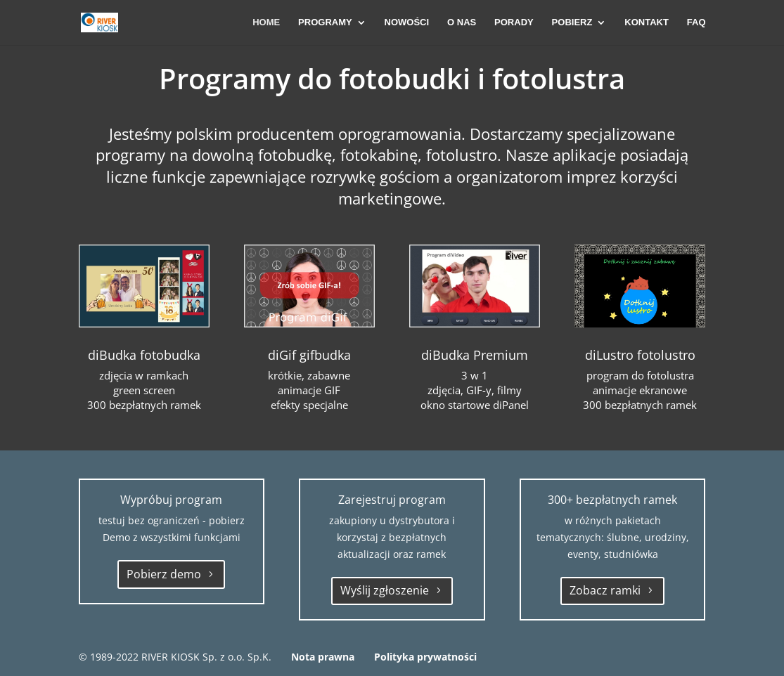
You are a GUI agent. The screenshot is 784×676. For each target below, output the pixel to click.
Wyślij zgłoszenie (385, 590)
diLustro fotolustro (640, 355)
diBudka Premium (475, 355)
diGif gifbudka (309, 355)
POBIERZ (572, 22)
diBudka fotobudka (144, 355)
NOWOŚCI (407, 22)
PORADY (514, 22)
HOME (266, 22)
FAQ (696, 22)
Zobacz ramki (605, 590)
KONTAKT (647, 22)
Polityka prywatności (425, 657)
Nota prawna (323, 657)
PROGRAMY (325, 22)
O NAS (462, 22)
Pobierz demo (164, 574)
